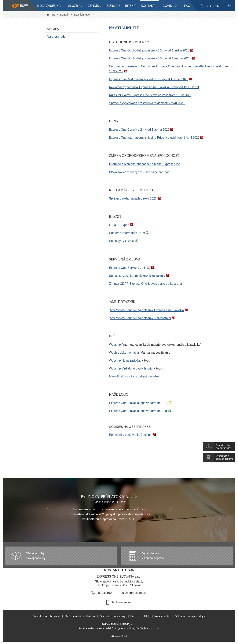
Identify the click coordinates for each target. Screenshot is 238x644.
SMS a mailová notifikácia (80, 616)
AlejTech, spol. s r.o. (147, 628)
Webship (115, 345)
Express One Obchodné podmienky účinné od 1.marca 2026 (150, 58)
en (229, 6)
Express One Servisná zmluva (130, 268)
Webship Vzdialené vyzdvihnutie (131, 368)
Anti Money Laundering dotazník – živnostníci (140, 318)
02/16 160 (213, 6)
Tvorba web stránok (90, 628)
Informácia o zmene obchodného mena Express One (145, 164)
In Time (51, 15)
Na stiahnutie (56, 37)
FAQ (147, 616)
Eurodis (135, 616)
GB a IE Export (119, 225)
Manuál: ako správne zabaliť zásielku (134, 376)
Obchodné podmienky (113, 616)
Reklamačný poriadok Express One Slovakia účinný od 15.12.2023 (154, 87)
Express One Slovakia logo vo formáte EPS (138, 403)
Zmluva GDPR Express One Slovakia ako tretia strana (145, 284)
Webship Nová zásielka (125, 361)
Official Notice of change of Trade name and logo (139, 172)
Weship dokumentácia (124, 353)
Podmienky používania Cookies (131, 435)
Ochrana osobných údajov (190, 616)
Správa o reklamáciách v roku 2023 (133, 198)
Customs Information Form (127, 233)
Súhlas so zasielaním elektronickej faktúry (137, 276)
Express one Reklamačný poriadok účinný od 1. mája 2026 (149, 79)
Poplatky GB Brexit (122, 241)
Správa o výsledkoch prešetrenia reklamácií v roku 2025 (147, 103)
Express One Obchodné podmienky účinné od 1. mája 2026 (149, 50)
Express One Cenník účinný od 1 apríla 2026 (139, 130)
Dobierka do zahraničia (46, 616)
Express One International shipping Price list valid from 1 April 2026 (154, 138)
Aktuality (53, 29)
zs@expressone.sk (134, 593)
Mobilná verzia (122, 602)
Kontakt (65, 15)
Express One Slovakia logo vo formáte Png (138, 411)
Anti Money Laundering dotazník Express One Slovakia (147, 310)
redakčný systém (115, 628)
